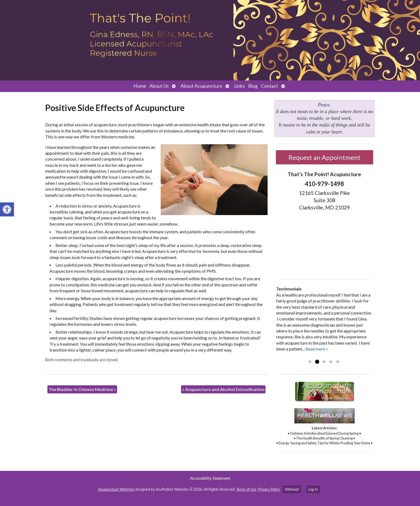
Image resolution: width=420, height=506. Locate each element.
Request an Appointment (325, 157)
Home (140, 86)
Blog (253, 86)
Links (239, 86)
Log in (313, 489)
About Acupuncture (201, 86)
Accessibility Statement (210, 478)
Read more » (317, 349)
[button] (7, 209)
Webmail (292, 489)
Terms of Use (246, 489)
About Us (159, 86)
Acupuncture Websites (116, 489)
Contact (269, 86)
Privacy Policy (269, 489)
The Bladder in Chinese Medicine (82, 389)
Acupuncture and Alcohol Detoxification (223, 389)
